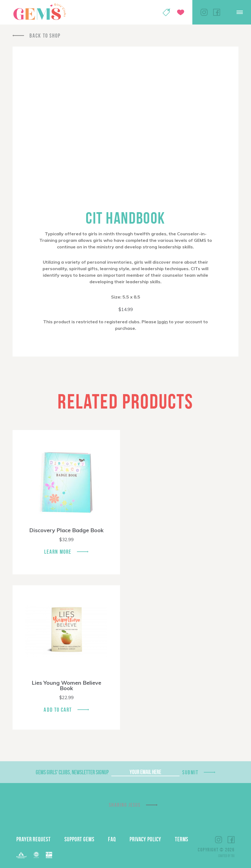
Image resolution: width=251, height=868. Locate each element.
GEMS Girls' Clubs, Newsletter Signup (72, 772)
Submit (190, 772)
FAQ (112, 839)
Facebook (217, 12)
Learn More (58, 552)
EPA (49, 855)
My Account (152, 12)
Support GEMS (79, 839)
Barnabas (22, 855)
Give (181, 12)
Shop (166, 12)
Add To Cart (58, 710)
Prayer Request (34, 839)
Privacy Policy (145, 839)
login (163, 322)
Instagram (204, 12)
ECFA (36, 855)
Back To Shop (45, 36)
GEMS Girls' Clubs (40, 12)
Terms (182, 839)
